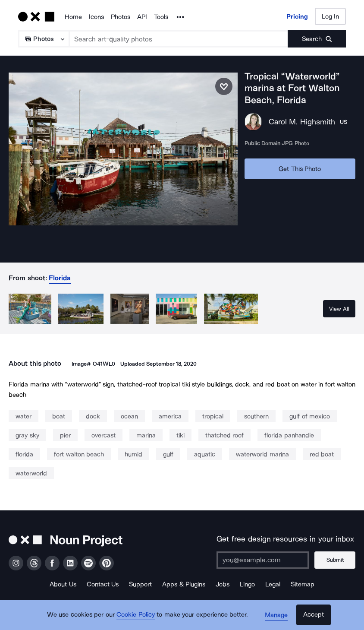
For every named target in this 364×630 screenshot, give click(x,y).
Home (73, 17)
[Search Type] (43, 39)
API (142, 17)
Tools (161, 17)
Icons (96, 17)
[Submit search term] (317, 39)
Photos (121, 17)
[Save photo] (224, 86)
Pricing (297, 16)
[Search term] (179, 39)
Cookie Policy (136, 615)
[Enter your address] (263, 560)
